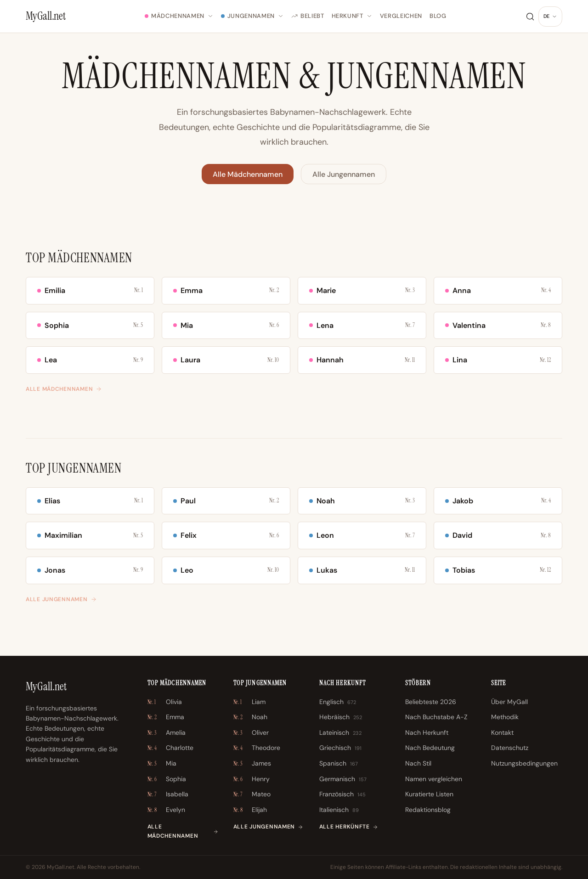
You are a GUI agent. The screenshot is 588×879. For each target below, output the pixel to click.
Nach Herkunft (427, 732)
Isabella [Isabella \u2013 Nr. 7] (168, 794)
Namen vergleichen (434, 779)
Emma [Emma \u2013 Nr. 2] (166, 717)
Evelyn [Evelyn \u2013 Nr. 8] (166, 810)
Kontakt (502, 732)
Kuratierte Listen (429, 794)
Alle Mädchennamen (248, 174)
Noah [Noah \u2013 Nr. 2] (250, 717)
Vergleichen (401, 16)
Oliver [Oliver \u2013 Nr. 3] (251, 733)
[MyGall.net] (46, 16)
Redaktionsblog (428, 810)
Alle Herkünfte (349, 827)
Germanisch (343, 779)
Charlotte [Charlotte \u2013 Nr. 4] (170, 748)
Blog (438, 16)
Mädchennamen (179, 16)
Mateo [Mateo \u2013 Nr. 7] (252, 794)
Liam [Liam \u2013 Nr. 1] (249, 702)
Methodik (505, 717)
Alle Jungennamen (344, 174)
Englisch (338, 702)
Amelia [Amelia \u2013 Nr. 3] (167, 733)
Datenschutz (510, 748)
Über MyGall (509, 702)
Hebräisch (341, 717)
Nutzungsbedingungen (524, 763)
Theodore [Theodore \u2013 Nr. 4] (257, 748)
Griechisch (340, 748)
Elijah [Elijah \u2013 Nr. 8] (250, 810)
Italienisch (339, 810)
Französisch (342, 794)
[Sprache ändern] (550, 17)
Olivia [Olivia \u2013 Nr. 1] (165, 702)
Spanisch (339, 764)
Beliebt (308, 16)
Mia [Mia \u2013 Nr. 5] (162, 764)
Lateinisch (340, 733)
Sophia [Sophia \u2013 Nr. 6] (167, 779)
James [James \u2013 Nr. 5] (252, 764)
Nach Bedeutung (430, 748)
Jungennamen (252, 16)
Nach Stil (418, 763)
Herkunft (352, 16)
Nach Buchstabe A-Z (436, 717)
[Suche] (530, 17)
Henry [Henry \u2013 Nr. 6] (252, 779)
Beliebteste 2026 (431, 702)
